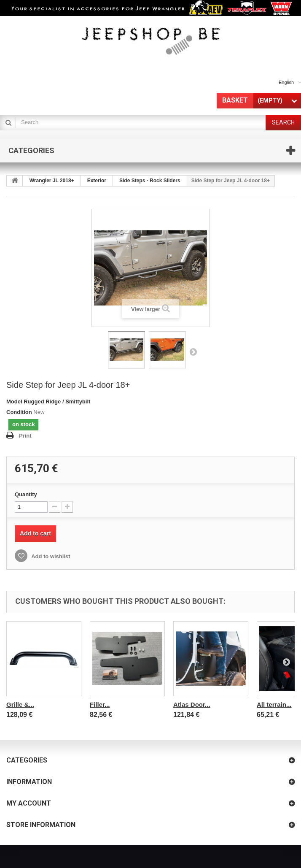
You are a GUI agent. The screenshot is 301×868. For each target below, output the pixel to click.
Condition (19, 412)
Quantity (26, 494)
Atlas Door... (192, 704)
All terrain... (274, 704)
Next (193, 352)
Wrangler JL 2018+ (52, 181)
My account (29, 803)
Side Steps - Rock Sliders (150, 181)
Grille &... (20, 704)
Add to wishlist (50, 556)
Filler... (100, 704)
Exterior (97, 181)
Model (14, 402)
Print (25, 436)
